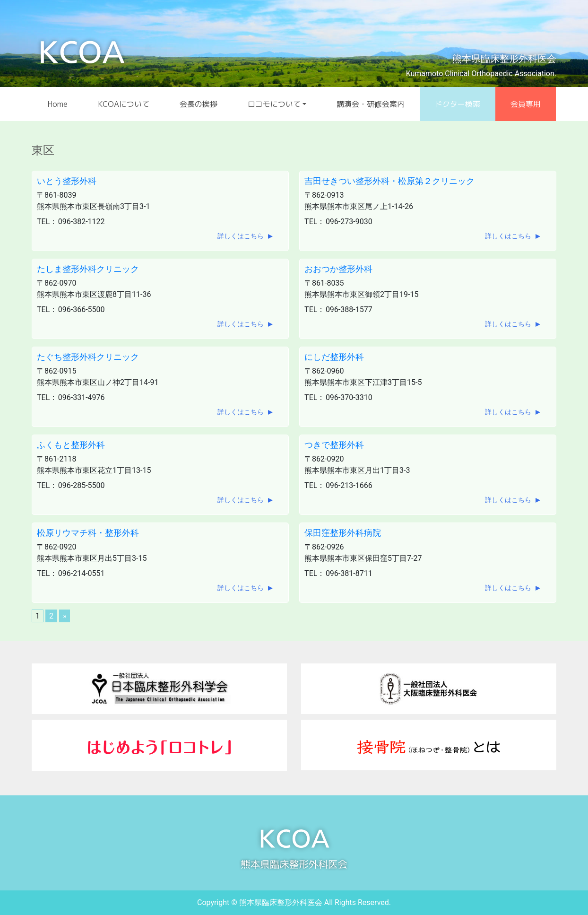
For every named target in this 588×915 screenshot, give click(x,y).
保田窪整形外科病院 (343, 533)
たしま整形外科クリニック (88, 269)
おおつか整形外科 (338, 269)
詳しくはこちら (241, 236)
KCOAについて (124, 104)
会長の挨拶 (199, 104)
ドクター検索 (458, 104)
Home (57, 104)
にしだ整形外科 (334, 357)
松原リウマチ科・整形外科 (88, 533)
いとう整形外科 (67, 181)
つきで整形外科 (334, 445)
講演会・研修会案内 (371, 104)
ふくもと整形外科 (71, 445)
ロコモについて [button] (274, 104)
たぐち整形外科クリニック (88, 357)
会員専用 (526, 104)
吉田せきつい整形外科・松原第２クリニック (389, 181)
